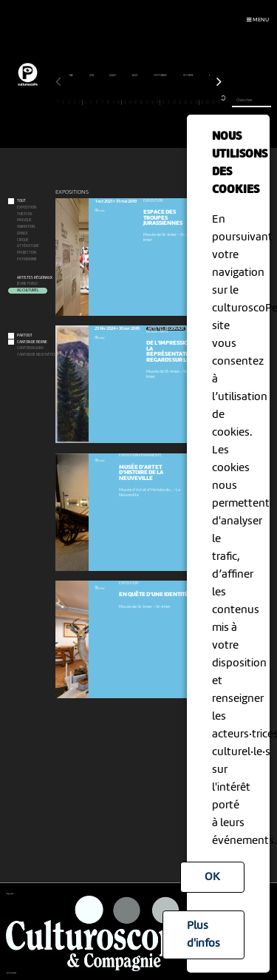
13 (124, 102)
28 (208, 102)
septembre (161, 75)
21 (169, 102)
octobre (189, 75)
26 (196, 102)
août (136, 75)
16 (141, 102)
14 (130, 102)
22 (175, 102)
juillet (113, 75)
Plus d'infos (204, 935)
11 (113, 102)
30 (219, 102)
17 (147, 102)
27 (202, 102)
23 (180, 102)
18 (153, 102)
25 (191, 102)
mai (72, 75)
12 (119, 102)
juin (92, 75)
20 (164, 102)
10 (108, 102)
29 (213, 102)
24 (186, 102)
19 (157, 102)
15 (136, 102)
